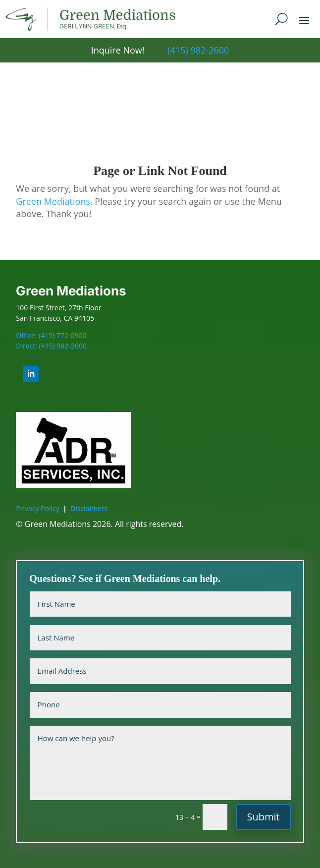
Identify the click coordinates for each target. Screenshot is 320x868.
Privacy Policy (37, 508)
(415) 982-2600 (198, 50)
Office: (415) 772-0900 (51, 335)
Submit (264, 817)
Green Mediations (53, 201)
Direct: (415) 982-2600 (51, 346)
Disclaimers (89, 508)
